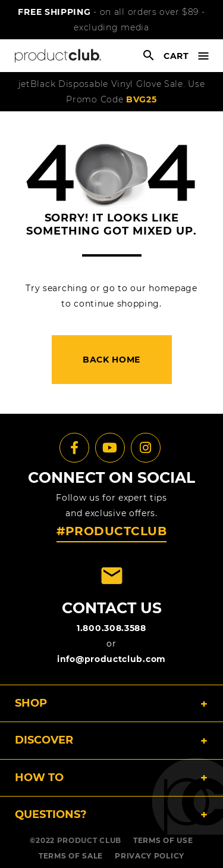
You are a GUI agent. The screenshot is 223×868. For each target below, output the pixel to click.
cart (176, 56)
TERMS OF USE (163, 840)
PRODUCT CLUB (89, 840)
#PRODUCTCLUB (111, 531)
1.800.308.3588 (111, 628)
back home (111, 360)
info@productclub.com (111, 659)
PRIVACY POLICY (150, 856)
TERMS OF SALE (71, 856)
